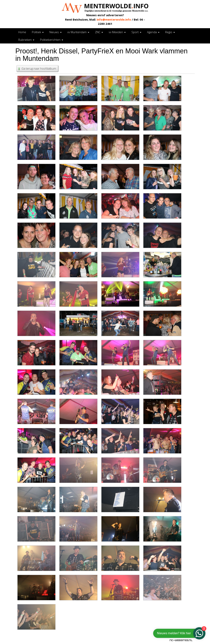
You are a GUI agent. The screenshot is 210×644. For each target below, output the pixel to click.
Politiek (38, 32)
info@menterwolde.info (114, 19)
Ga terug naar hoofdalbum (37, 68)
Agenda (153, 32)
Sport (136, 32)
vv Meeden (117, 32)
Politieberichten (52, 40)
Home (22, 32)
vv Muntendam (78, 32)
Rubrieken (26, 40)
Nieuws (56, 32)
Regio (170, 32)
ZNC (99, 32)
